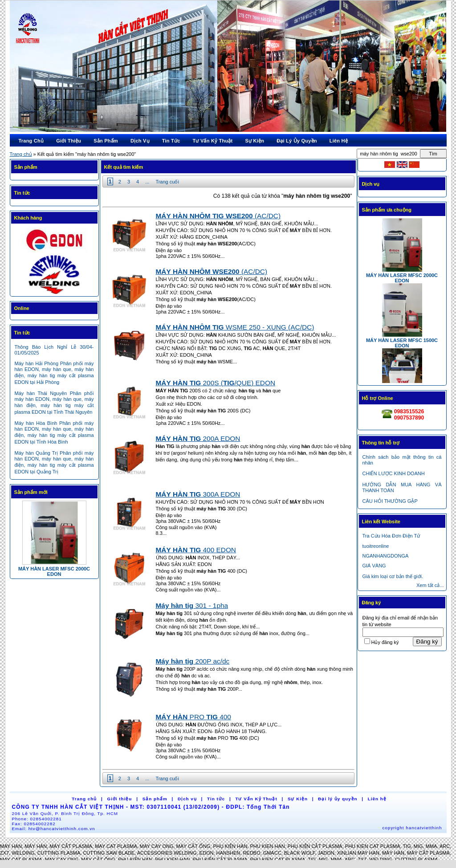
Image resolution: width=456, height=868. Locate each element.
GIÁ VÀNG (374, 566)
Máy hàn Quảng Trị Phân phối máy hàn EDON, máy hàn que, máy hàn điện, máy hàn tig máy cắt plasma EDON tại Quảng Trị (54, 462)
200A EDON (198, 438)
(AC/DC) (218, 216)
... (147, 182)
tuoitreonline (376, 546)
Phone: (37, 819)
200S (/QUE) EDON (216, 383)
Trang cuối (167, 182)
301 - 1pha (192, 605)
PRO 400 (193, 717)
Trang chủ (21, 154)
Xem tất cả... (430, 585)
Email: (54, 829)
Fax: (34, 824)
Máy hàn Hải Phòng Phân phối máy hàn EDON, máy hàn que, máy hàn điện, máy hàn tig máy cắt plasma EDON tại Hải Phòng (54, 373)
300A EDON (198, 494)
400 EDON (196, 550)
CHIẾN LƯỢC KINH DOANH (394, 473)
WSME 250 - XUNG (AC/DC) (235, 327)
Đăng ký (427, 642)
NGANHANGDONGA (386, 556)
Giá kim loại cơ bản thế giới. (393, 576)
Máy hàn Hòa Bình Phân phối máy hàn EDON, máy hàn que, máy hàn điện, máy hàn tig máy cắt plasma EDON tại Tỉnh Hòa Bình (54, 432)
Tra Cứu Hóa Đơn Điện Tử (391, 536)
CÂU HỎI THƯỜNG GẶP (390, 501)
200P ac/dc (193, 661)
